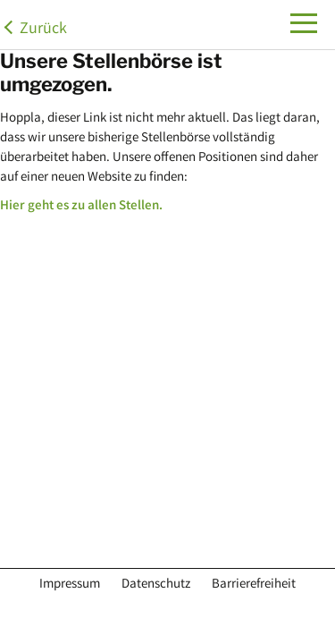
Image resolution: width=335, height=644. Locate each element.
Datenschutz (156, 585)
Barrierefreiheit (254, 585)
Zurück (43, 30)
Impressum (70, 585)
